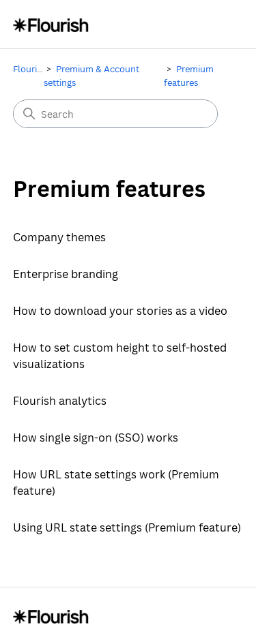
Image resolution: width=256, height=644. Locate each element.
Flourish (30, 69)
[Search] (115, 114)
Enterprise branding (66, 274)
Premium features (189, 76)
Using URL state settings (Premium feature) (127, 527)
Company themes (59, 237)
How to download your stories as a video (120, 311)
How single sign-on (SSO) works (96, 438)
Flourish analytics (60, 401)
